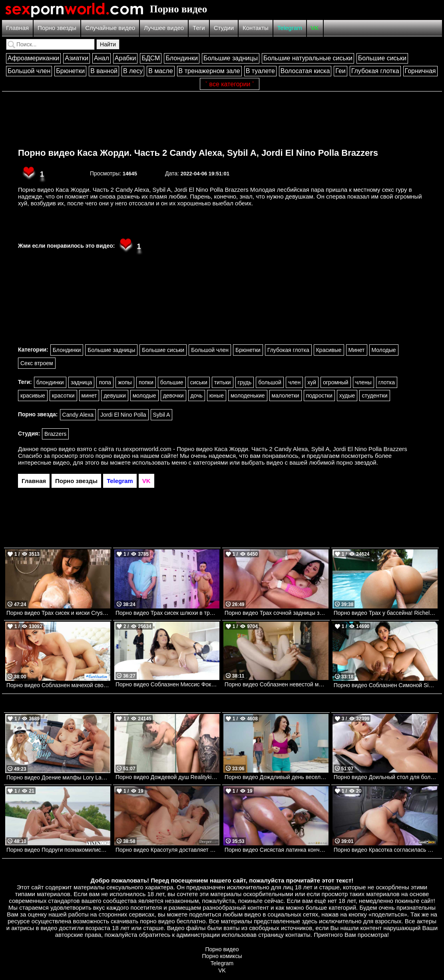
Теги (199, 28)
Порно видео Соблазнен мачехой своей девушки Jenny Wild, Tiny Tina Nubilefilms (58, 685)
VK (315, 28)
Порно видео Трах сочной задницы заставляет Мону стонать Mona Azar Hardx (277, 613)
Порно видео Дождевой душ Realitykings (167, 777)
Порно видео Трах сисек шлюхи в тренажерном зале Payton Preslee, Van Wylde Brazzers (167, 613)
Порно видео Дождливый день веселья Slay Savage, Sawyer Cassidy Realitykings (277, 777)
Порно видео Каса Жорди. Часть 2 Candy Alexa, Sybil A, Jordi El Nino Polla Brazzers (198, 153)
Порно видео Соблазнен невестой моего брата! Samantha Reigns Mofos (277, 684)
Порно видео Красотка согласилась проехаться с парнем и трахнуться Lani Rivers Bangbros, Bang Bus (386, 850)
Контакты (256, 28)
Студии (224, 28)
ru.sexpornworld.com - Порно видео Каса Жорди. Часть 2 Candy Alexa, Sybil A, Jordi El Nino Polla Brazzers (262, 449)
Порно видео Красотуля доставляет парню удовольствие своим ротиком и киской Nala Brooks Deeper (167, 850)
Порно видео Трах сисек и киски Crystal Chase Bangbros (58, 613)
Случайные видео (110, 28)
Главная (17, 28)
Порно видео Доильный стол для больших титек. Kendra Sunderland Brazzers (386, 777)
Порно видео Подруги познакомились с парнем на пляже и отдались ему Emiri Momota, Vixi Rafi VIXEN (58, 850)
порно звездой (356, 462)
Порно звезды (57, 28)
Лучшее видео (164, 28)
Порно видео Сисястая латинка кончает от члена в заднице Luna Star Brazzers (277, 850)
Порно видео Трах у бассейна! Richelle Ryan (386, 613)
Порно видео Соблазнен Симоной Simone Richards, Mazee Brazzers (386, 685)
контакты (298, 935)
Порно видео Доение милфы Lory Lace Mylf (58, 777)
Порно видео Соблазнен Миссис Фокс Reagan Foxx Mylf (167, 684)
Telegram (290, 28)
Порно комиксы (222, 956)
